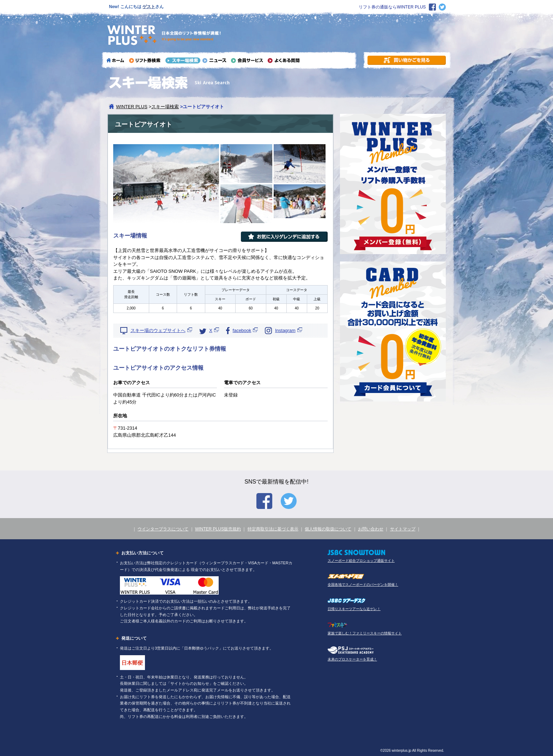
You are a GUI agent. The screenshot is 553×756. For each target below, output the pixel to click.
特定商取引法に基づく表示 (273, 529)
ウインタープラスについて (163, 529)
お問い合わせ (371, 529)
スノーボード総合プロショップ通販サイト (361, 561)
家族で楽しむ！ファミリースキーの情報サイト (365, 633)
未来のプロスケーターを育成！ (352, 659)
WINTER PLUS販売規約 (218, 529)
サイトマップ (403, 529)
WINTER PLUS (132, 107)
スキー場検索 (165, 107)
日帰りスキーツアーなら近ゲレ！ (354, 609)
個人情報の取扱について (328, 529)
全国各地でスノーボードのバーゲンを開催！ (363, 585)
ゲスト (149, 7)
